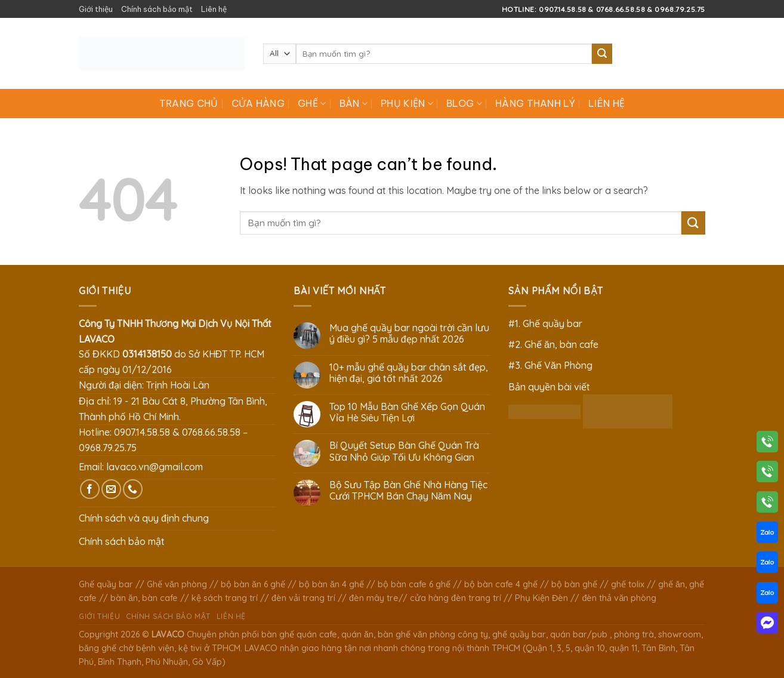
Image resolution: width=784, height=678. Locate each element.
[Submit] (602, 54)
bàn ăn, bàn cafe (144, 598)
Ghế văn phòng (177, 584)
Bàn (354, 103)
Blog (464, 103)
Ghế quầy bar (106, 584)
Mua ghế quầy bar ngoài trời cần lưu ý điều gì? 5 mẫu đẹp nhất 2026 (409, 334)
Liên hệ (214, 9)
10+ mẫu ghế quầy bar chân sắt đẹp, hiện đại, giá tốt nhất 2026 (409, 373)
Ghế (312, 103)
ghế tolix (628, 584)
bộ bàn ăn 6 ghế (253, 584)
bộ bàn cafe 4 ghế (501, 584)
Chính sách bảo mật (157, 9)
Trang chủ (189, 103)
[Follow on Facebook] (90, 489)
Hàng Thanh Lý (535, 103)
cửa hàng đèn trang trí (456, 598)
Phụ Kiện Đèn (541, 598)
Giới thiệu (96, 9)
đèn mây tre (374, 598)
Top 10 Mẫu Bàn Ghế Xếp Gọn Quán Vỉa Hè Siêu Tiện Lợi (407, 412)
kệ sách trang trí (225, 598)
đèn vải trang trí (303, 598)
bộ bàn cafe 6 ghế (414, 584)
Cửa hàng (258, 103)
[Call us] (133, 489)
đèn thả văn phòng (619, 598)
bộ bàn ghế (574, 584)
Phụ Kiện (407, 103)
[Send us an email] (111, 489)
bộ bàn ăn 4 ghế (331, 584)
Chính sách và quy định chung (144, 518)
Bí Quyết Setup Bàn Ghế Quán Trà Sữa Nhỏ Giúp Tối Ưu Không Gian (404, 451)
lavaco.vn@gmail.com (155, 467)
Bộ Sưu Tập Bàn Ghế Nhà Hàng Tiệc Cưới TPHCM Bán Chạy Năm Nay (408, 491)
